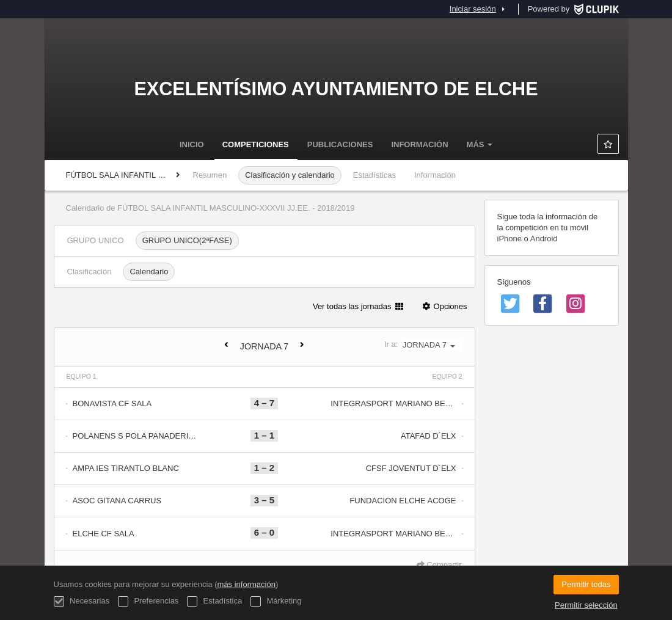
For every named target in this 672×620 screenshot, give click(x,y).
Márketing (276, 601)
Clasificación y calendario (290, 175)
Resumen (210, 175)
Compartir (439, 565)
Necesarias (82, 601)
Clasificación (89, 272)
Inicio (192, 144)
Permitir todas (586, 584)
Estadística (214, 601)
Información (419, 144)
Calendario (149, 272)
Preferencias (148, 601)
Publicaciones (340, 144)
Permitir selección (586, 605)
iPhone (509, 239)
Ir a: (423, 345)
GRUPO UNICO (96, 240)
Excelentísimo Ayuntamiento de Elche (336, 89)
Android (544, 239)
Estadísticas (374, 175)
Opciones (444, 306)
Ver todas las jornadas (358, 306)
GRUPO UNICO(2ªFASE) (187, 240)
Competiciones (256, 144)
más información (247, 584)
